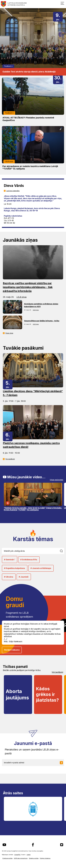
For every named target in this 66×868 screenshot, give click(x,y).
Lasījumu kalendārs (13, 191)
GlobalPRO (17, 855)
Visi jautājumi (57, 672)
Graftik (29, 855)
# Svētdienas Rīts (29, 560)
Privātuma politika (7, 858)
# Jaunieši (24, 577)
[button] (62, 3)
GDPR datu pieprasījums (21, 858)
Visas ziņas (9, 333)
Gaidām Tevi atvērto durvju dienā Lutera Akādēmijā (29, 72)
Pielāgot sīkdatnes (45, 858)
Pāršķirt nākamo (12, 650)
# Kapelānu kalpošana (14, 568)
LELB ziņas (9, 161)
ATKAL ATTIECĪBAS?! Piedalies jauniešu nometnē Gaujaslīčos (28, 119)
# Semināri (10, 559)
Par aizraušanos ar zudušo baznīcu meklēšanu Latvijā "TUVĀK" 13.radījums (30, 168)
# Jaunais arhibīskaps (41, 568)
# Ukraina (9, 577)
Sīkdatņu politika (34, 858)
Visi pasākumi (10, 459)
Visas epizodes (56, 480)
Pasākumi (8, 66)
